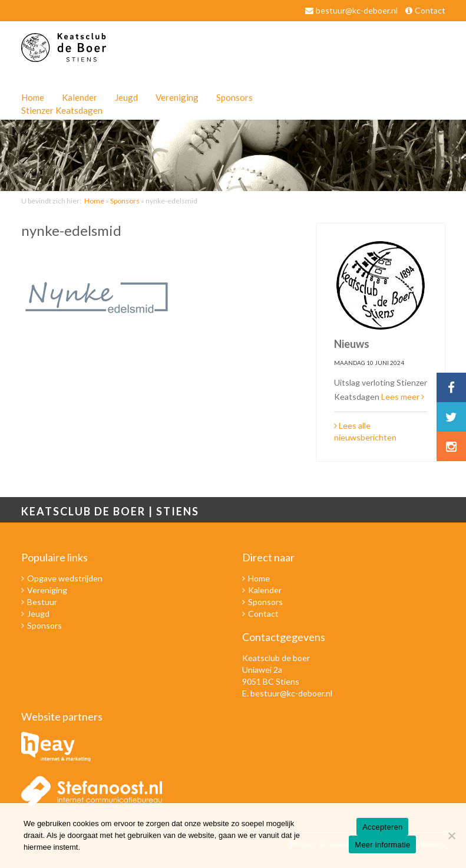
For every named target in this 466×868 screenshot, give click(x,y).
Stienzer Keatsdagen (62, 110)
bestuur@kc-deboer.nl (357, 10)
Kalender (80, 97)
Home (33, 97)
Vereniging (177, 97)
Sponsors (234, 97)
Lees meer (403, 397)
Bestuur (42, 602)
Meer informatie (382, 845)
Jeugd (126, 97)
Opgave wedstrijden (65, 578)
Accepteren (382, 827)
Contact (430, 10)
